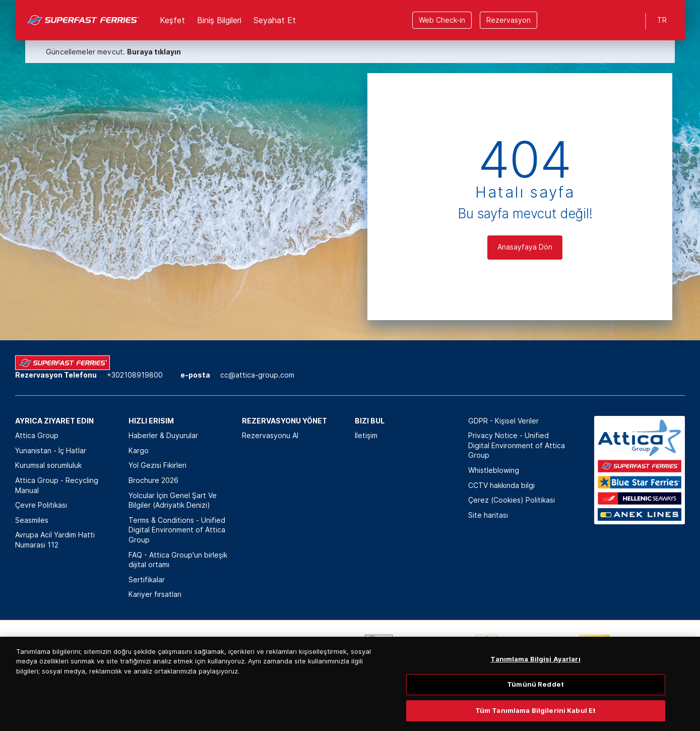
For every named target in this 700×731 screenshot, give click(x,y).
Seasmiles (32, 520)
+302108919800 (135, 375)
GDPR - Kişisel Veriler (503, 421)
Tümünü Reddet (535, 698)
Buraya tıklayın (154, 52)
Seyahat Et (275, 20)
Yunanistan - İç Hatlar (51, 450)
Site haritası (488, 515)
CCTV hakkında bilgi (501, 485)
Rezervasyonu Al (270, 435)
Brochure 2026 (153, 480)
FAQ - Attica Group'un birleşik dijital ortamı (178, 560)
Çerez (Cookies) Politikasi (512, 500)
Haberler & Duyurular (163, 435)
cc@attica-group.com (257, 375)
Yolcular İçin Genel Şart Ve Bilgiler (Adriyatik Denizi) (173, 500)
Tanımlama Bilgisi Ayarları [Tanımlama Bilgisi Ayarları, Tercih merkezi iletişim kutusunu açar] (535, 673)
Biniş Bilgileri (219, 20)
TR (662, 20)
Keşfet (172, 20)
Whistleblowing (494, 470)
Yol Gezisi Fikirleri (157, 465)
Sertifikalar (147, 580)
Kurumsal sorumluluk (48, 465)
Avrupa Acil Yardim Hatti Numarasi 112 (55, 540)
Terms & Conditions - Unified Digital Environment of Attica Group (177, 530)
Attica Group (37, 435)
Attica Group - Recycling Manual (57, 485)
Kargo (139, 450)
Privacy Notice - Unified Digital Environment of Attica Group (517, 445)
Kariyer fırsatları (155, 594)
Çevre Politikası (41, 505)
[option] (109, 650)
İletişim (366, 435)
